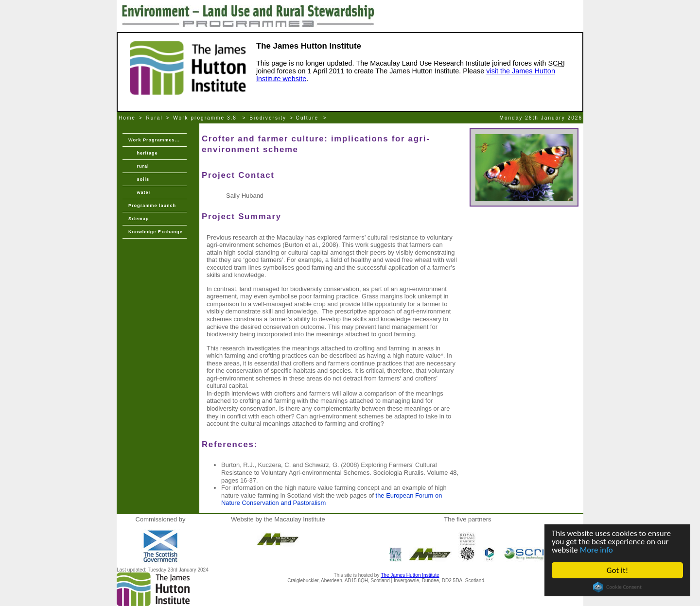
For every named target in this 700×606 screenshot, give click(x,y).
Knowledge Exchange (156, 232)
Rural (155, 118)
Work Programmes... (154, 140)
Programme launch (152, 206)
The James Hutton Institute (410, 575)
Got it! (617, 570)
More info (596, 550)
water (140, 192)
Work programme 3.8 (206, 118)
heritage (143, 153)
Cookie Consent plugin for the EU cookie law (617, 587)
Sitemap (139, 219)
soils (139, 179)
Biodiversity (268, 118)
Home (127, 118)
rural (139, 166)
